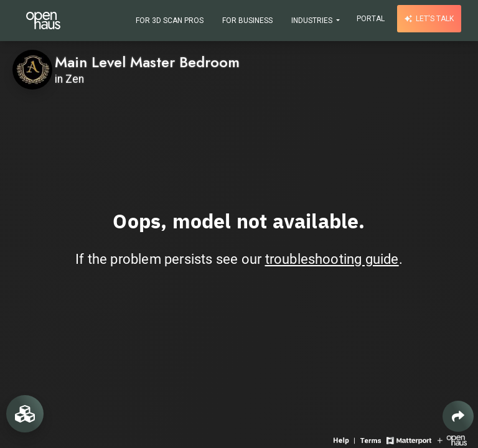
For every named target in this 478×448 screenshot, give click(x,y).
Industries (313, 21)
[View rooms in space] (25, 414)
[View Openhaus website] (452, 440)
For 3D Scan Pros (170, 21)
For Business (247, 21)
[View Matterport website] (409, 440)
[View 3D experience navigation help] (345, 440)
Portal (371, 19)
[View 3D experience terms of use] (372, 440)
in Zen (69, 79)
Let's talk (429, 19)
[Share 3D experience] (458, 416)
